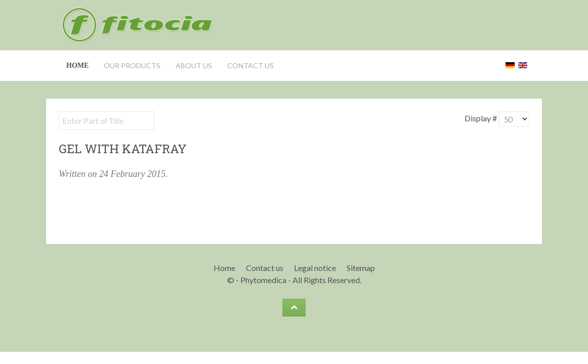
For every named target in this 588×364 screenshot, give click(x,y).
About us (194, 65)
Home (77, 65)
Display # (481, 118)
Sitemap (361, 268)
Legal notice (315, 268)
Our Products (132, 65)
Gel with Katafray (123, 149)
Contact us (250, 65)
